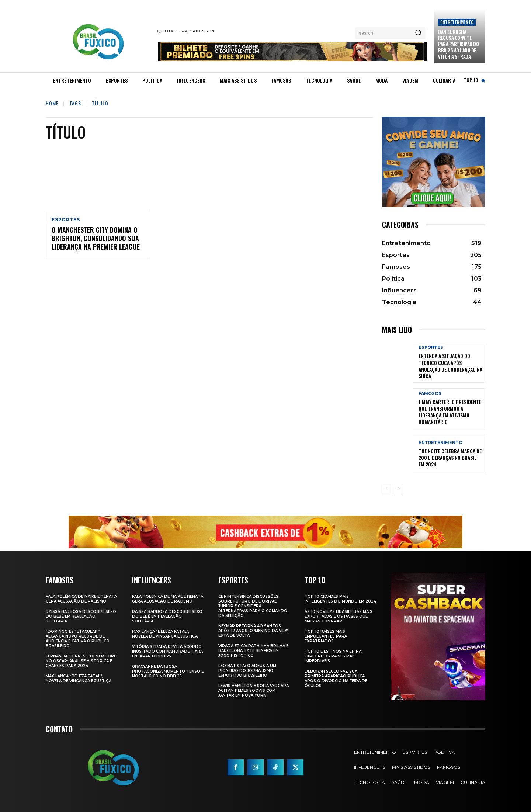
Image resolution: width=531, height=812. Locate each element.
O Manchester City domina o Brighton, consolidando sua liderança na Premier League (96, 238)
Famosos (430, 394)
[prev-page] (387, 489)
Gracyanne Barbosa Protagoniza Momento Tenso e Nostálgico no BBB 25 (168, 671)
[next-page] (398, 489)
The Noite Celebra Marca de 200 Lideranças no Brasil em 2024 (450, 457)
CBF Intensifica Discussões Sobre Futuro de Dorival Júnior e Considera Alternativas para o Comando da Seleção (253, 606)
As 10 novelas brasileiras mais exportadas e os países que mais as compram (339, 616)
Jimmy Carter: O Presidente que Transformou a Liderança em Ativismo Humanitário (450, 412)
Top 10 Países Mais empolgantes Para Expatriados (326, 636)
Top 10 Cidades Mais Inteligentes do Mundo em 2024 (340, 599)
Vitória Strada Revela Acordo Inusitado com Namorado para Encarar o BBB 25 (167, 651)
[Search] (418, 33)
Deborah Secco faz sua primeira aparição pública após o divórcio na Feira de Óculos (336, 679)
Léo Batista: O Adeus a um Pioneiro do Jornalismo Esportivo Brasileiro (247, 671)
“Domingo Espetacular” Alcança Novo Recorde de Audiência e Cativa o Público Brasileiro (78, 639)
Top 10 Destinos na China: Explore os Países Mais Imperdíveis (334, 656)
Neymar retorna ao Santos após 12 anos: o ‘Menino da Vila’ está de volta (253, 631)
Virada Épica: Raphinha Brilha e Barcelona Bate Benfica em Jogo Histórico (253, 651)
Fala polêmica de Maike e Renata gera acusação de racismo (81, 599)
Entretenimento (457, 22)
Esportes (66, 220)
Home (52, 103)
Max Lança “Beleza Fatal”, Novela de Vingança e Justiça (79, 679)
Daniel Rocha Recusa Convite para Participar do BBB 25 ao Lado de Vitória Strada (458, 44)
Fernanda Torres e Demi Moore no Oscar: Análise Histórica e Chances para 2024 (81, 661)
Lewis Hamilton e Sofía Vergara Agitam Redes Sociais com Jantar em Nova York (254, 690)
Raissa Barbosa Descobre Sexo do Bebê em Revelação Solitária (81, 616)
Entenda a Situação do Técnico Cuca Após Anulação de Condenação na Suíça (450, 366)
